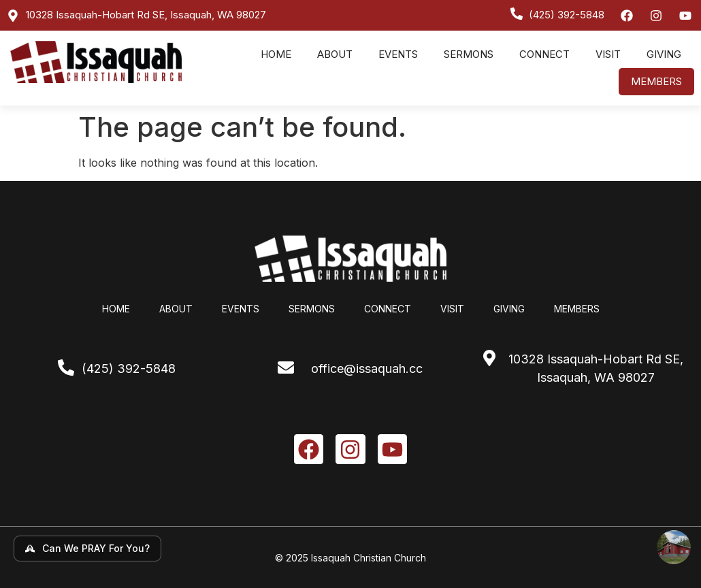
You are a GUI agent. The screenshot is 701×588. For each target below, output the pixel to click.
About (335, 54)
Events (398, 54)
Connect (544, 54)
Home (276, 54)
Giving (664, 54)
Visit (608, 54)
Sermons (469, 54)
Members (656, 81)
